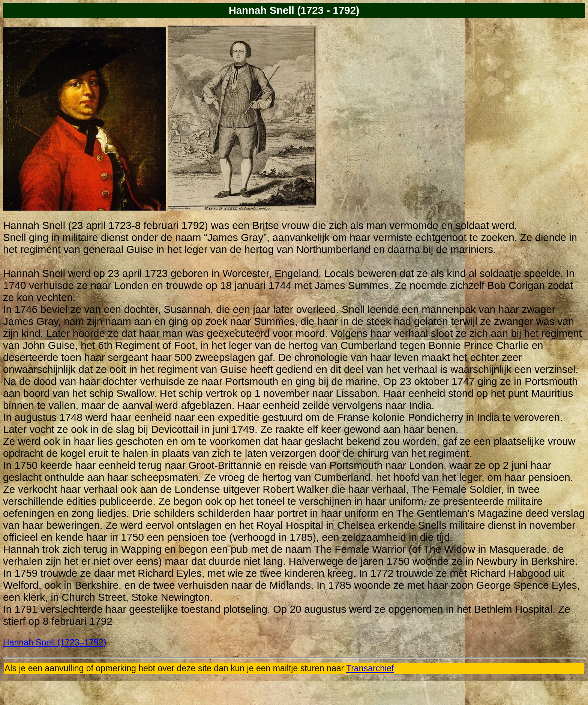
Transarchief (370, 668)
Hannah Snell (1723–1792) (55, 642)
